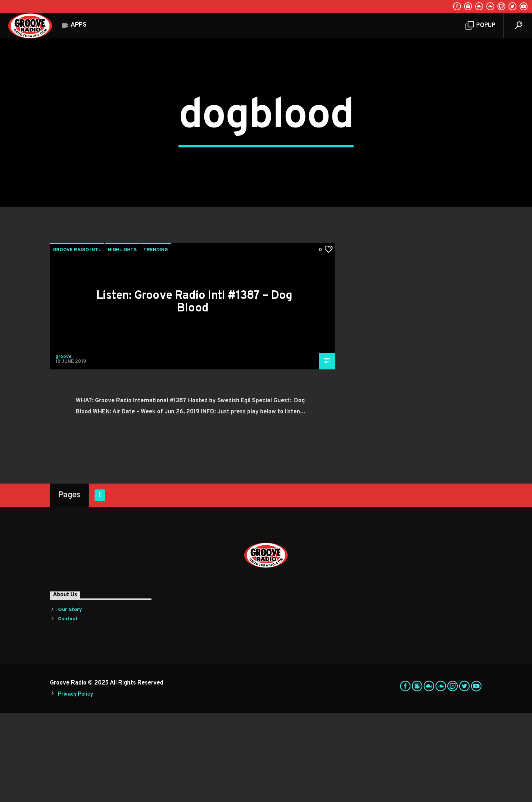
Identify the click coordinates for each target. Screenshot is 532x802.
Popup (480, 26)
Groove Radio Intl (77, 339)
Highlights (122, 339)
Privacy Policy (75, 783)
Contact (68, 708)
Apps (79, 25)
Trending (156, 339)
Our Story (70, 699)
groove (64, 446)
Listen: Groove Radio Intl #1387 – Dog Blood (194, 391)
